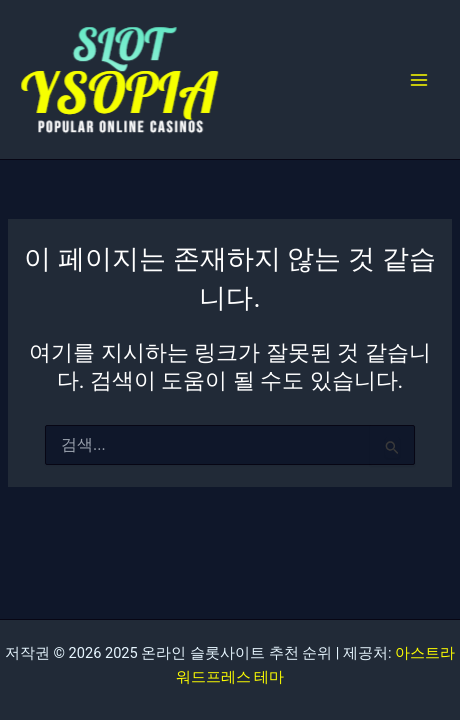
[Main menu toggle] (419, 80)
